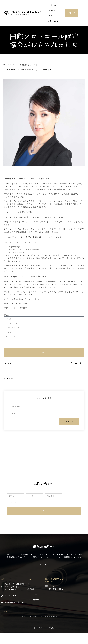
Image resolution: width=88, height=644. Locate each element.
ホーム (53, 5)
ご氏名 (7, 315)
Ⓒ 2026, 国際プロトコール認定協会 (44, 628)
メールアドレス (11, 324)
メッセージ (9, 333)
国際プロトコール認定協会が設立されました (41, 616)
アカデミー (51, 16)
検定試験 (52, 10)
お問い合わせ (53, 21)
